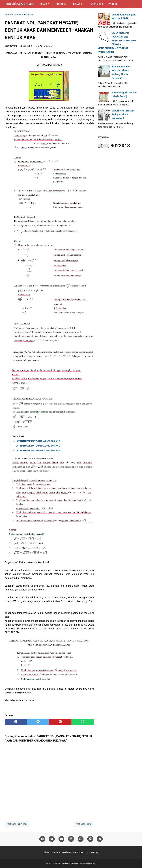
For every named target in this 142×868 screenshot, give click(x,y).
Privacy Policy (81, 852)
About (47, 852)
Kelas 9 (78, 4)
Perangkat (14, 12)
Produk (113, 4)
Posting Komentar (44, 46)
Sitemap (94, 852)
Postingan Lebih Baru (17, 824)
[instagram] (71, 839)
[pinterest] (60, 722)
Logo (31, 12)
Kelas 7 (44, 4)
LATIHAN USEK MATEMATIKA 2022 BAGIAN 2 (38, 446)
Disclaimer (67, 852)
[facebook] (16, 722)
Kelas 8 (61, 4)
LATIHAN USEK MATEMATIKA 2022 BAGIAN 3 (38, 441)
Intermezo (96, 4)
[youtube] (61, 839)
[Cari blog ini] (136, 8)
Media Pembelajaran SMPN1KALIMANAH (79, 863)
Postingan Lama (83, 824)
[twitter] (38, 722)
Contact (56, 852)
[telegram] (100, 839)
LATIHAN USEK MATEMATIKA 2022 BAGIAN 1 (38, 451)
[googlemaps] (90, 839)
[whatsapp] (83, 722)
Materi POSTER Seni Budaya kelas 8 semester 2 (123, 114)
